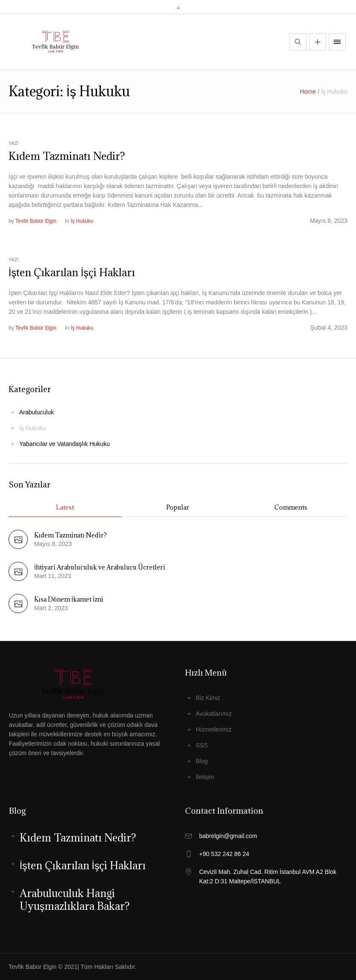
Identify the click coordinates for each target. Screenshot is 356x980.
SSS (202, 745)
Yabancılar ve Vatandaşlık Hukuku (65, 444)
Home (308, 92)
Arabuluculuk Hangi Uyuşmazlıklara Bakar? (75, 900)
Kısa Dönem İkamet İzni (69, 599)
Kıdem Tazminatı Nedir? (67, 156)
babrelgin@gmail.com (228, 836)
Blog (202, 761)
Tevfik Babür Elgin (36, 221)
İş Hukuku (82, 221)
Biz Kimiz (208, 698)
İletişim (205, 777)
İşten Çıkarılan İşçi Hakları (72, 272)
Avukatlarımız (214, 714)
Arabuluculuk (37, 412)
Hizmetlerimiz (214, 729)
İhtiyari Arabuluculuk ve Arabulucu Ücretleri (100, 567)
